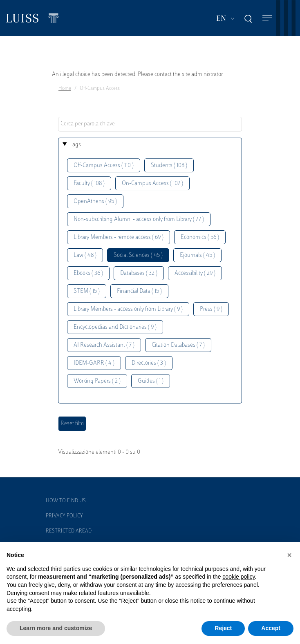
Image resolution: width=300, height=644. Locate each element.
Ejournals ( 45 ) (197, 255)
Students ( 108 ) (169, 166)
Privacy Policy (64, 516)
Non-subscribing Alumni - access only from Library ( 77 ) (139, 219)
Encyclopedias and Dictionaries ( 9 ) (115, 327)
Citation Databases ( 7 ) (178, 345)
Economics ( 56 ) (200, 237)
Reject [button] (223, 628)
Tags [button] (75, 145)
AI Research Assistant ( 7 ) (104, 345)
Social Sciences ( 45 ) (138, 255)
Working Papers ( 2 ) (97, 381)
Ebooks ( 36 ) (88, 273)
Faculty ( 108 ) (89, 184)
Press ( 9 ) (211, 309)
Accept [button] (271, 628)
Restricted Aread (69, 531)
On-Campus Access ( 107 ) (152, 184)
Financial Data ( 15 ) (139, 291)
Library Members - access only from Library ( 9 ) (128, 309)
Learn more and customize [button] (56, 628)
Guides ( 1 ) (151, 381)
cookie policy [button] (238, 577)
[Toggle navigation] (267, 18)
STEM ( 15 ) (87, 291)
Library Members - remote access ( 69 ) (119, 237)
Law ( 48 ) (85, 255)
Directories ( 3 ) (149, 363)
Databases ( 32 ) (139, 273)
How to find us (66, 501)
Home (65, 89)
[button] (289, 555)
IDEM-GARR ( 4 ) (94, 363)
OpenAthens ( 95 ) (95, 202)
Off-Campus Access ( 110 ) (104, 166)
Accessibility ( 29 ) (195, 273)
